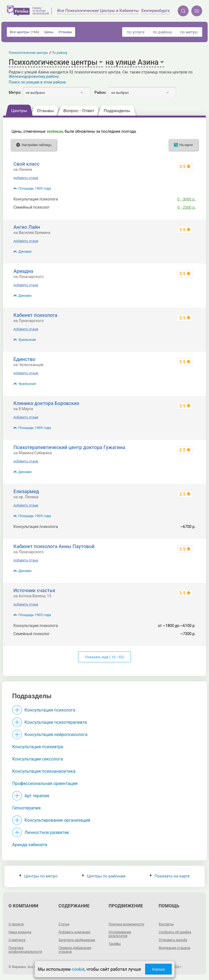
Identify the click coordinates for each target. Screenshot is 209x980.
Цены (49, 32)
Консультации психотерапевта (56, 722)
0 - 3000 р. (187, 199)
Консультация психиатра (38, 747)
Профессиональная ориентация (45, 783)
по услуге (136, 32)
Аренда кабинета (30, 845)
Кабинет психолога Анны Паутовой (54, 546)
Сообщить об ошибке (175, 932)
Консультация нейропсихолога (56, 735)
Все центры (24, 32)
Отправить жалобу (173, 940)
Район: (100, 92)
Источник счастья (34, 590)
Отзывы (65, 32)
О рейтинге (17, 940)
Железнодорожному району (34, 76)
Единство (24, 359)
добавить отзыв (26, 178)
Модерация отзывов (174, 948)
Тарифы (115, 944)
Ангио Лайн (27, 227)
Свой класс (26, 164)
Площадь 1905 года (35, 188)
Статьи (64, 924)
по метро (189, 32)
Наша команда (20, 932)
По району (60, 53)
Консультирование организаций (57, 820)
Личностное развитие (47, 832)
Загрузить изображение (77, 940)
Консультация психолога (50, 710)
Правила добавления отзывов (75, 950)
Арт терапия (37, 796)
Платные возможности (126, 924)
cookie (78, 969)
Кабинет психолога (35, 315)
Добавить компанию (74, 932)
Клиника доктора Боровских (46, 403)
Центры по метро (39, 876)
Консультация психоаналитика (44, 771)
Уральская (27, 340)
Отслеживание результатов (120, 934)
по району (162, 32)
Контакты (166, 924)
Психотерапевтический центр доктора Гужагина (69, 447)
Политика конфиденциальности (25, 950)
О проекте (16, 924)
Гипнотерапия (26, 808)
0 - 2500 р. (187, 207)
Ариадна (23, 271)
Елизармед (26, 491)
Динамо (25, 251)
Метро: (15, 92)
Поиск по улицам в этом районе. (38, 82)
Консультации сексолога (38, 759)
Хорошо (158, 969)
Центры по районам (104, 876)
